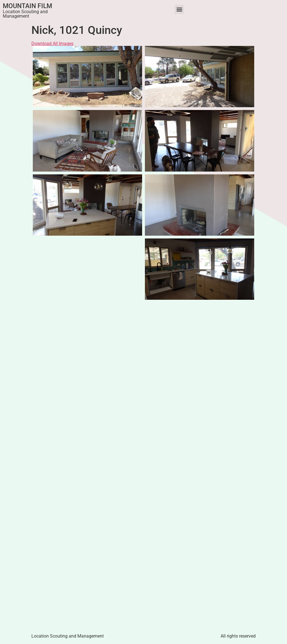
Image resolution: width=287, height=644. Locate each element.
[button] (179, 9)
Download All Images (52, 44)
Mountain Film (27, 6)
